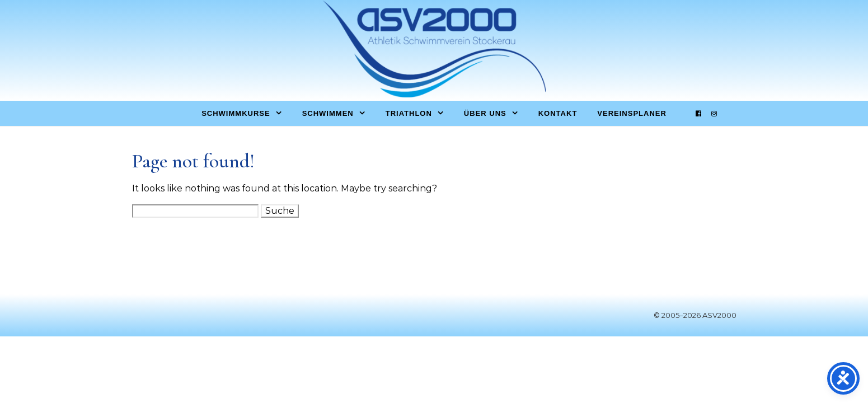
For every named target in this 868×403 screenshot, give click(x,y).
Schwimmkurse (236, 113)
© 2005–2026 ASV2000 (695, 315)
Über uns (485, 113)
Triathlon (409, 113)
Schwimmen (328, 113)
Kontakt (558, 113)
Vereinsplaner (632, 113)
